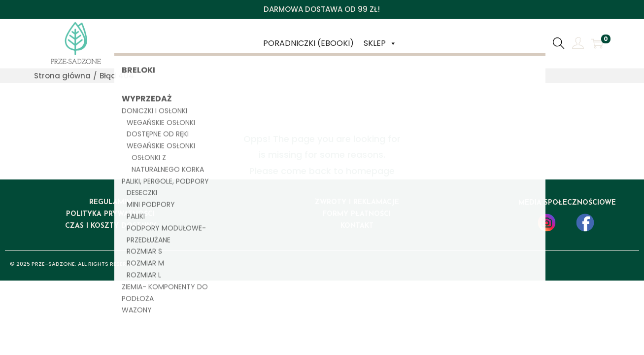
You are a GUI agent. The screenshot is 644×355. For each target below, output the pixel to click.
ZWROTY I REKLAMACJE (357, 202)
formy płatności (357, 214)
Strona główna (62, 76)
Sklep (380, 43)
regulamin (110, 202)
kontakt (357, 226)
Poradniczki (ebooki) (308, 43)
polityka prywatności (110, 214)
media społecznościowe (567, 203)
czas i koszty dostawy (111, 226)
